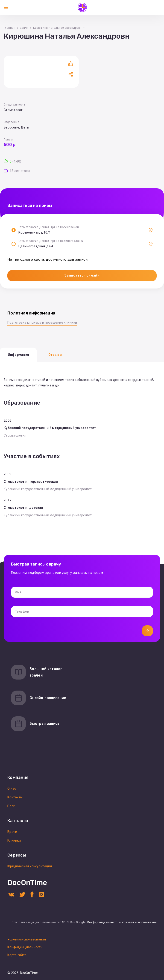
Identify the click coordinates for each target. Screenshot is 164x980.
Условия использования (139, 922)
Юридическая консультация (30, 866)
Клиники (14, 840)
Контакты (15, 797)
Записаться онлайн (82, 276)
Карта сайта (17, 955)
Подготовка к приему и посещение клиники (42, 323)
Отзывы (55, 355)
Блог (11, 806)
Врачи (24, 28)
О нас (12, 789)
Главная (9, 28)
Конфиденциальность (103, 922)
